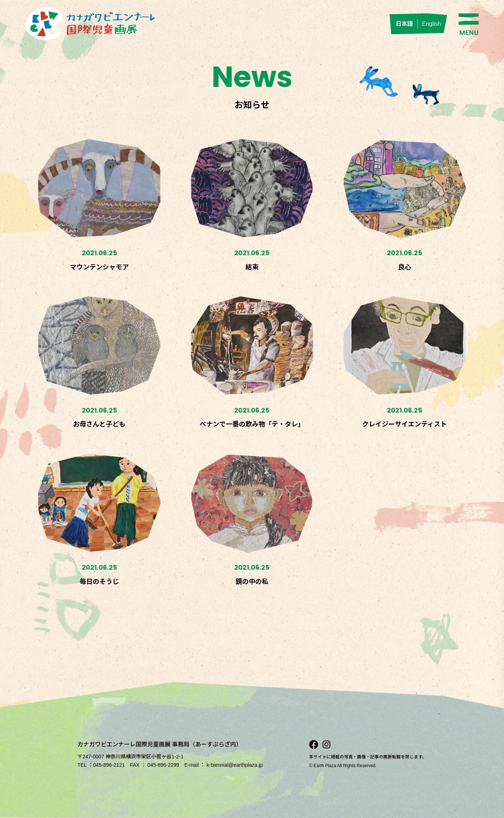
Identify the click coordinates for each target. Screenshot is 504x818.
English (431, 24)
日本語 (404, 24)
